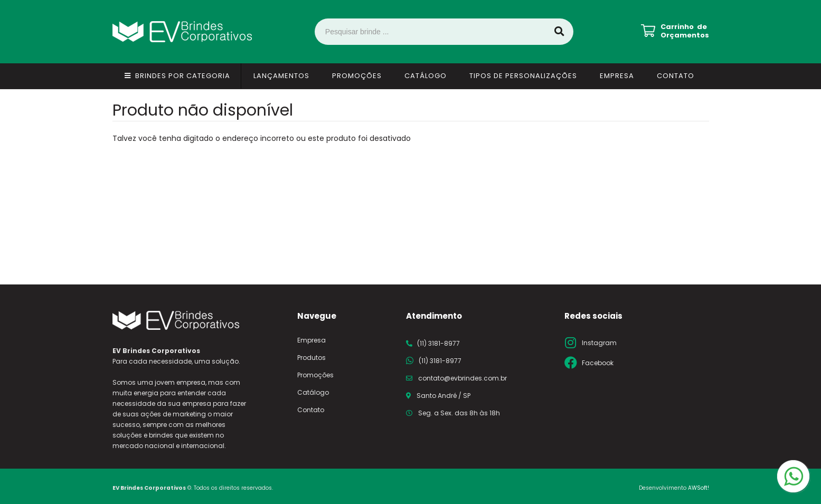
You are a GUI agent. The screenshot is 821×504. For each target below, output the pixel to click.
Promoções (357, 76)
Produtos (312, 358)
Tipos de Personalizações (523, 76)
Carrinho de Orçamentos (685, 31)
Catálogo (426, 76)
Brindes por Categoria (183, 76)
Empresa (617, 76)
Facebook (598, 363)
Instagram (599, 343)
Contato (676, 76)
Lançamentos (281, 76)
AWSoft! (699, 488)
